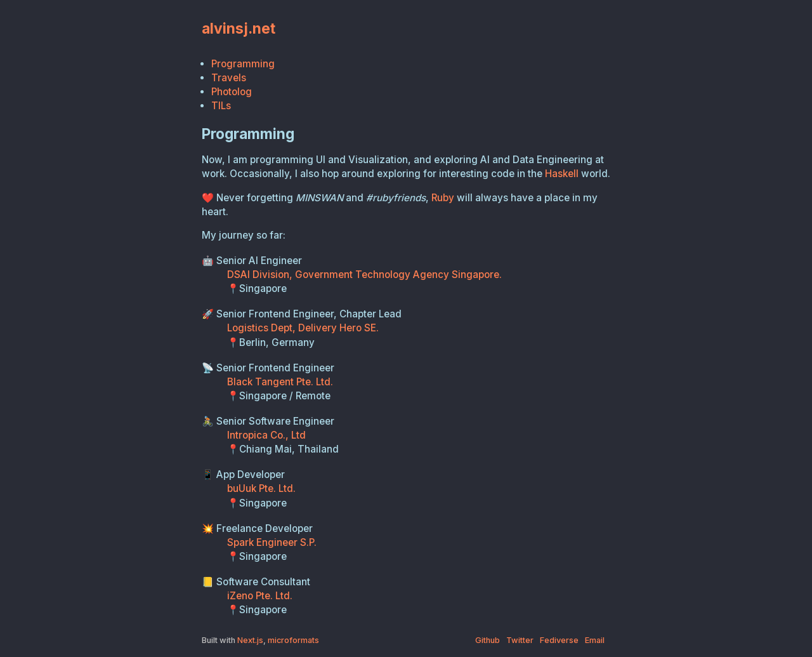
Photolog (232, 92)
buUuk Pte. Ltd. (261, 488)
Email (595, 640)
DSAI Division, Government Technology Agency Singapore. (364, 275)
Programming (243, 64)
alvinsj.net (239, 28)
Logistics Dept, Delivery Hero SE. (303, 328)
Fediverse (559, 640)
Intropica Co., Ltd (266, 435)
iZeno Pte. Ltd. (260, 596)
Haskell (562, 174)
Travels (229, 78)
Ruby (443, 198)
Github (488, 640)
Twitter (520, 640)
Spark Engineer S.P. (272, 542)
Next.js (250, 640)
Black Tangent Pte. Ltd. (280, 382)
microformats (293, 640)
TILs (221, 106)
